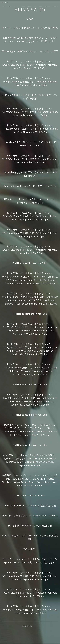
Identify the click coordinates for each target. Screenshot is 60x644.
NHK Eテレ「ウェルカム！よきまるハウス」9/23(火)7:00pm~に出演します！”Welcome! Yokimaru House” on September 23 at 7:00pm (30, 576)
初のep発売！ (30, 549)
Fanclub (47, 7)
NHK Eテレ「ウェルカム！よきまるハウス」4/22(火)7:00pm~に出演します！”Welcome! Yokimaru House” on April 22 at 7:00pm (30, 593)
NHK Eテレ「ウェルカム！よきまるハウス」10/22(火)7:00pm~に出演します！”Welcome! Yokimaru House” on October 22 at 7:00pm (30, 159)
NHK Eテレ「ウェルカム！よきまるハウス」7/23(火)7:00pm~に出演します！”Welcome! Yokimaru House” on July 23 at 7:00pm (30, 233)
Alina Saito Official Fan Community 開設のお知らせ (30, 506)
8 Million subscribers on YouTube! (30, 263)
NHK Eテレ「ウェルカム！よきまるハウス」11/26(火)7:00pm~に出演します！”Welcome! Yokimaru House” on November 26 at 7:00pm (30, 129)
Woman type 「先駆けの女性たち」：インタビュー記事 (30, 51)
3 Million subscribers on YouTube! (30, 445)
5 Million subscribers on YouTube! (30, 384)
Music (23, 7)
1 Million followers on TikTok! (30, 496)
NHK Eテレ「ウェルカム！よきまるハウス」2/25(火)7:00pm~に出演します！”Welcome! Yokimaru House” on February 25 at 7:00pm (30, 65)
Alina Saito (30, 10)
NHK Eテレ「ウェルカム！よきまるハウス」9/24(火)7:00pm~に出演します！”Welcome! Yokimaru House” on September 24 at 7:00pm (30, 216)
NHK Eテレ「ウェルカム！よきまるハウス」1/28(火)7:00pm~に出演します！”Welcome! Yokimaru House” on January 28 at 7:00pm (30, 82)
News (10, 7)
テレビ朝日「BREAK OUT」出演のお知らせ (30, 526)
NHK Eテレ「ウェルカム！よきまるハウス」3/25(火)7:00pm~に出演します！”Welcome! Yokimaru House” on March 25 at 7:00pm (30, 610)
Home (4, 7)
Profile (16, 7)
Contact (55, 7)
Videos (30, 7)
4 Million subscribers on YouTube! (30, 415)
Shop (41, 7)
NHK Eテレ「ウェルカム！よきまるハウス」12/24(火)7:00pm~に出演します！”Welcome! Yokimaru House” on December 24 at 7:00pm (30, 112)
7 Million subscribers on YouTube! (30, 314)
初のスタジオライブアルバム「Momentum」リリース (30, 516)
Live (35, 7)
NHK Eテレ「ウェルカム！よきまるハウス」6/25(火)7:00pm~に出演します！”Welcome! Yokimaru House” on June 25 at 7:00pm (30, 250)
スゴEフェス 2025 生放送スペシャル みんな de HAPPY (30, 28)
